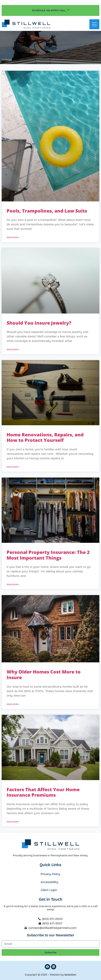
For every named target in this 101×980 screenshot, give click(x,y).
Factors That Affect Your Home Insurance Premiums (43, 792)
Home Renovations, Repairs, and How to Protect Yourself (45, 437)
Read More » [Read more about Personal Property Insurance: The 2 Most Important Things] (13, 584)
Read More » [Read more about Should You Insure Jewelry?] (13, 350)
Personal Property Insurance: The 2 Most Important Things (48, 555)
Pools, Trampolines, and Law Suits (47, 211)
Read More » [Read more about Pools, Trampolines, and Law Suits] (13, 237)
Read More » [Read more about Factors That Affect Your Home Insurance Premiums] (13, 822)
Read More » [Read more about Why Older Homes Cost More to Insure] (13, 704)
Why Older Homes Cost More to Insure (44, 674)
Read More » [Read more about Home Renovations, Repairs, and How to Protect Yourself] (13, 467)
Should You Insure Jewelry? (39, 323)
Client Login (49, 890)
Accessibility (50, 882)
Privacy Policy (50, 874)
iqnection (70, 975)
